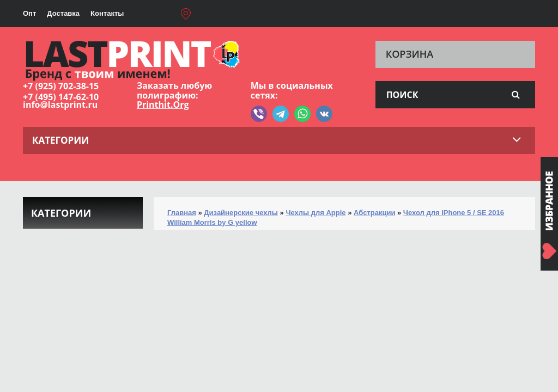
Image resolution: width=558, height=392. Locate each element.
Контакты (107, 13)
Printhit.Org (163, 105)
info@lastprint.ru (60, 105)
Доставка (63, 13)
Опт (29, 13)
